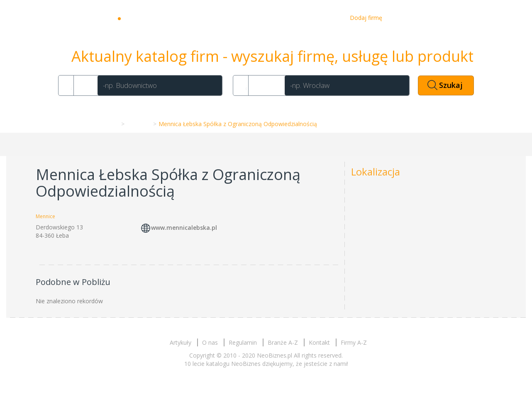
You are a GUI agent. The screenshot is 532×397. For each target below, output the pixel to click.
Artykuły (262, 18)
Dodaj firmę (366, 18)
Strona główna (98, 124)
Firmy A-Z (354, 342)
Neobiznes (150, 18)
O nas (294, 18)
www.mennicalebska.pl (184, 228)
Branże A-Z (283, 342)
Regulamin (243, 342)
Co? (84, 85)
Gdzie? (265, 85)
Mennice (138, 124)
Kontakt (326, 18)
